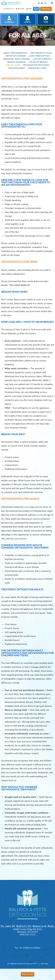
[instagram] (45, 3)
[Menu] (52, 3)
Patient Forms (36, 9)
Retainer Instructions (36, 65)
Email (30, 9)
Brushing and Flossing (17, 59)
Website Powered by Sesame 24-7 (22, 964)
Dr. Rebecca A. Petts (41, 926)
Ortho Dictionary (16, 56)
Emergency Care (37, 68)
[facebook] (39, 3)
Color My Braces (38, 62)
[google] (42, 3)
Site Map (44, 964)
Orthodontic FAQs (41, 53)
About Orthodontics (15, 53)
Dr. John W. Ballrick (13, 926)
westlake (21, 9)
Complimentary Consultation (46, 9)
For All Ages (13, 65)
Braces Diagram (16, 62)
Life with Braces (42, 59)
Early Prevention (39, 56)
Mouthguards (17, 68)
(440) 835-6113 (9, 9)
